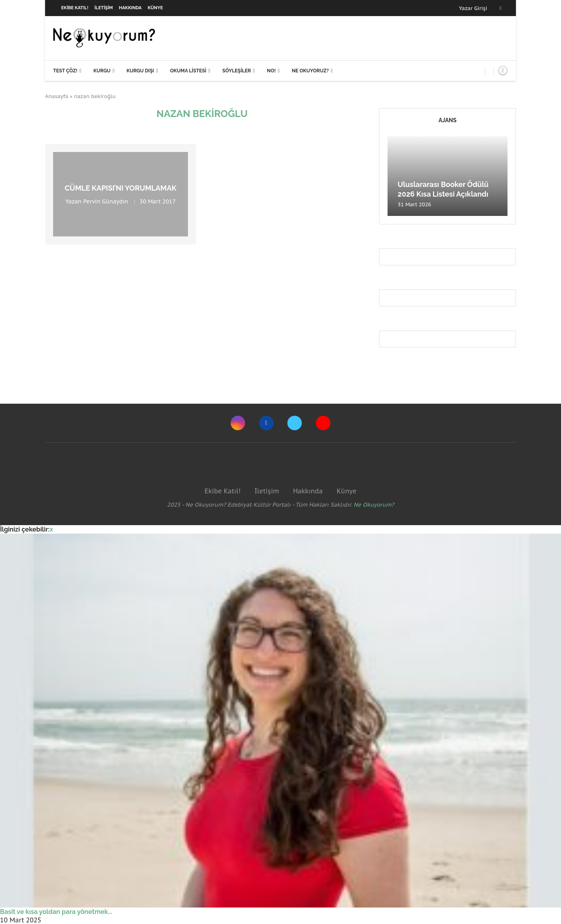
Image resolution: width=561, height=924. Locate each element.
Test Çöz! (65, 71)
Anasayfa (57, 96)
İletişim (104, 8)
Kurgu (102, 71)
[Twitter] (295, 423)
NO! (271, 71)
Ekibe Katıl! (75, 8)
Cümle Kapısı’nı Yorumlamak (121, 188)
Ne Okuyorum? (374, 505)
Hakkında (130, 8)
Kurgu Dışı (140, 71)
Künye (155, 8)
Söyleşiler (237, 71)
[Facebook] (501, 8)
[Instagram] (238, 423)
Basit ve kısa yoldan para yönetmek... (56, 912)
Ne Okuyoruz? (310, 71)
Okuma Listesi (188, 71)
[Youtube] (323, 423)
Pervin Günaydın (106, 201)
